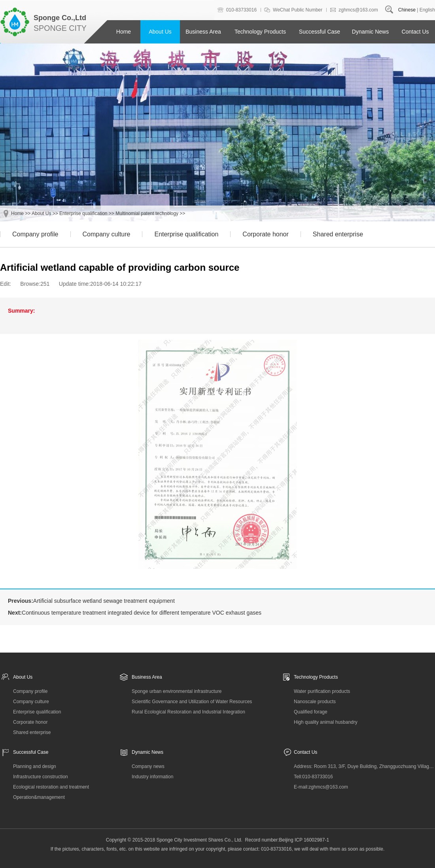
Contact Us (415, 32)
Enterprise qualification (83, 213)
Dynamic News (370, 32)
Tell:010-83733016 (313, 777)
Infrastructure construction (41, 777)
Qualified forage (311, 712)
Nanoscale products (315, 702)
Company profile (35, 234)
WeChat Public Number (298, 10)
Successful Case (320, 32)
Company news (148, 766)
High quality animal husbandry (326, 722)
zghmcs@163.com (358, 10)
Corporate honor (266, 234)
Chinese (407, 10)
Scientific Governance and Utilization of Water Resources (192, 702)
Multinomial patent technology (147, 213)
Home (124, 32)
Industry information (152, 777)
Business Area (203, 32)
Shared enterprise (338, 234)
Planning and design (35, 766)
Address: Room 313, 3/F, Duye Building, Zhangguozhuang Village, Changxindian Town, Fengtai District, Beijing (364, 766)
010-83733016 (241, 10)
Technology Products (260, 32)
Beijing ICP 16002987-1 (304, 840)
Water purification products (322, 691)
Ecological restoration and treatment (51, 787)
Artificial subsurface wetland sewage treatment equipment (104, 601)
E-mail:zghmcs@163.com (321, 787)
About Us (160, 32)
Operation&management (39, 797)
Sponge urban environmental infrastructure (177, 691)
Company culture (107, 234)
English (427, 10)
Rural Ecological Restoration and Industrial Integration (188, 712)
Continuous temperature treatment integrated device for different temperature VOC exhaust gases (142, 613)
